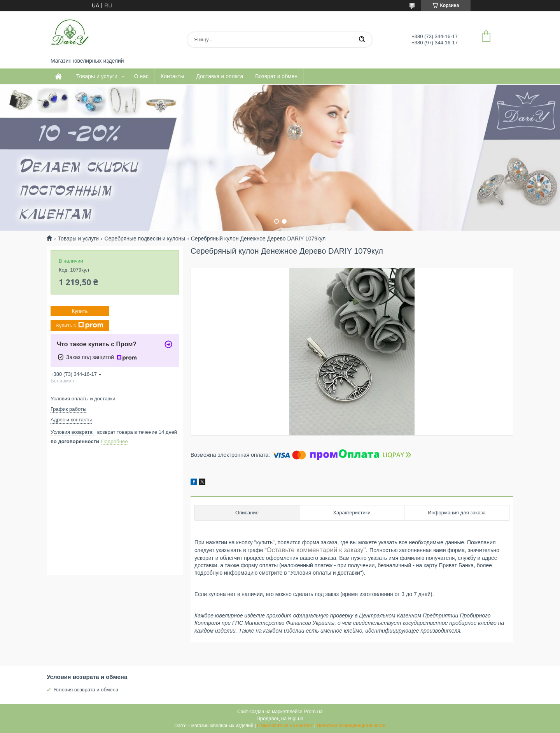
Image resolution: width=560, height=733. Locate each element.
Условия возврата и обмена (86, 690)
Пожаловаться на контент (285, 726)
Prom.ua (313, 711)
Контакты (172, 76)
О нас (141, 76)
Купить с (80, 325)
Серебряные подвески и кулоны (145, 238)
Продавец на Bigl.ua (280, 718)
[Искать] (362, 40)
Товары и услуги (97, 76)
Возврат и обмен (276, 76)
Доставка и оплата (220, 76)
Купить (80, 311)
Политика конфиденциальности (351, 726)
